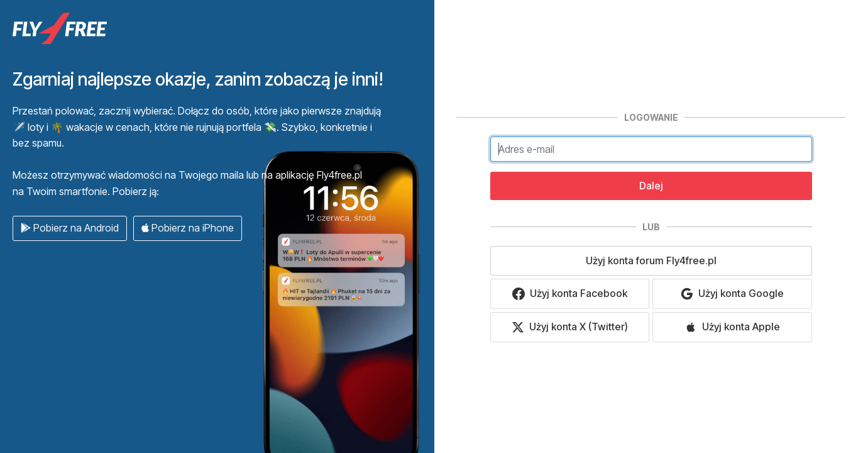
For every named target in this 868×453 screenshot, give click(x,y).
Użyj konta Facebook (570, 294)
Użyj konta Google (732, 294)
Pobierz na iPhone (188, 228)
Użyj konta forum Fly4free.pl (651, 260)
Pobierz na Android (70, 228)
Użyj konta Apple (732, 327)
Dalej (651, 186)
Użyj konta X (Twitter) (570, 327)
